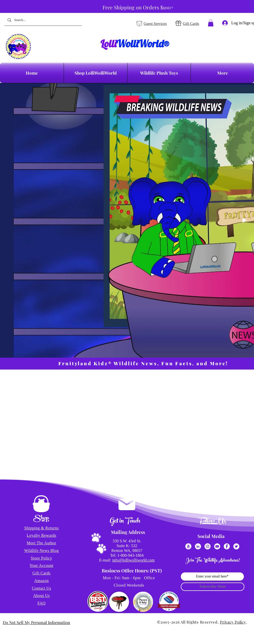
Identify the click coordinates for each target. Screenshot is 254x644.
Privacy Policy (233, 622)
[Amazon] (188, 546)
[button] (211, 23)
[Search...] (43, 20)
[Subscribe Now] (213, 587)
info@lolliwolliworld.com (133, 560)
